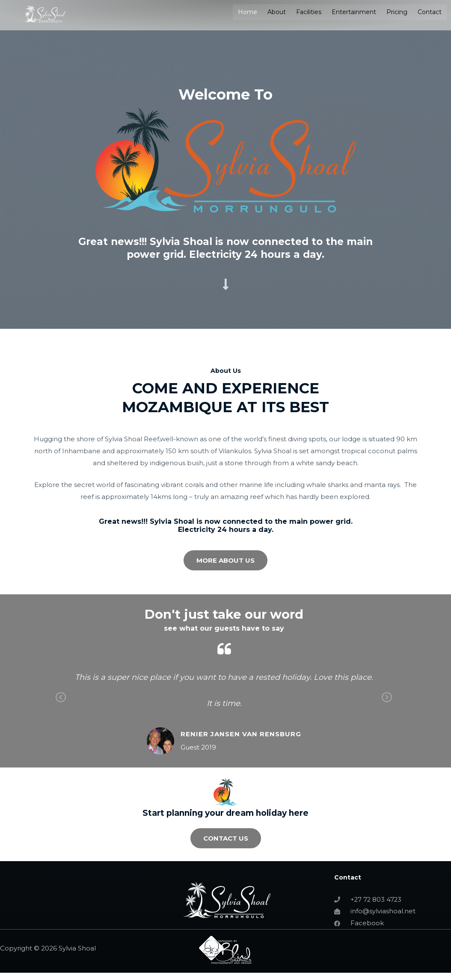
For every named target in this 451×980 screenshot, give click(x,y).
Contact (430, 12)
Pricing (397, 12)
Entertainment (354, 12)
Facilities (309, 12)
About (277, 12)
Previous (61, 704)
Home (248, 12)
